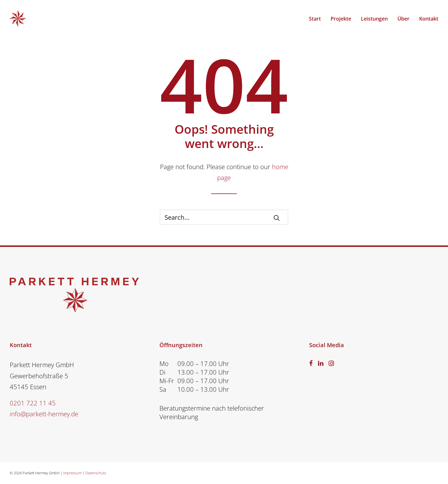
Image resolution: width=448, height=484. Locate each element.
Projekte (341, 19)
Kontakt (429, 19)
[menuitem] (317, 18)
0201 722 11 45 (33, 403)
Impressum (72, 473)
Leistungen (374, 19)
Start (315, 19)
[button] (277, 218)
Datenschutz (96, 473)
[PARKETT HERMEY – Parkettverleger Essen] (18, 18)
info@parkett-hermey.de (44, 414)
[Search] (224, 217)
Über (403, 19)
